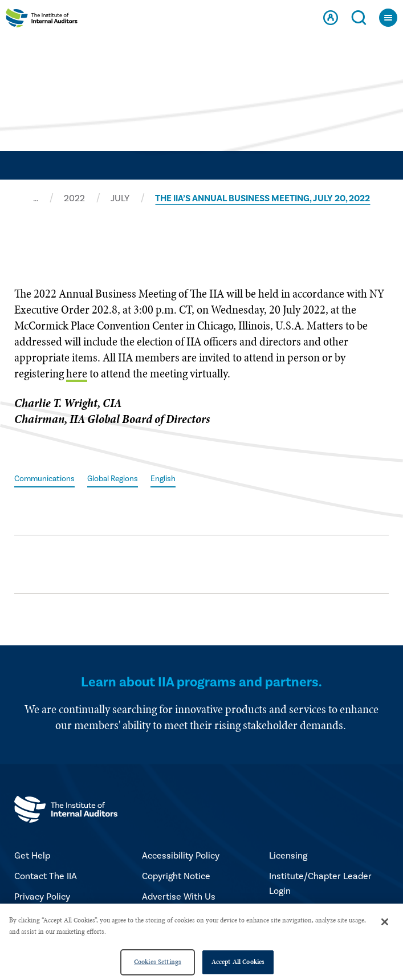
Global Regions (113, 479)
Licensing (288, 856)
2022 (74, 198)
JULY (120, 198)
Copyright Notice (176, 876)
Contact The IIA (46, 876)
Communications (44, 479)
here (77, 373)
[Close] (385, 922)
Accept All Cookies (238, 962)
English (163, 479)
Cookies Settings (158, 962)
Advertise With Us (179, 897)
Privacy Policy (42, 897)
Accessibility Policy (181, 856)
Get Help (32, 856)
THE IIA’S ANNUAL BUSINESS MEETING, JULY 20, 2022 (262, 198)
